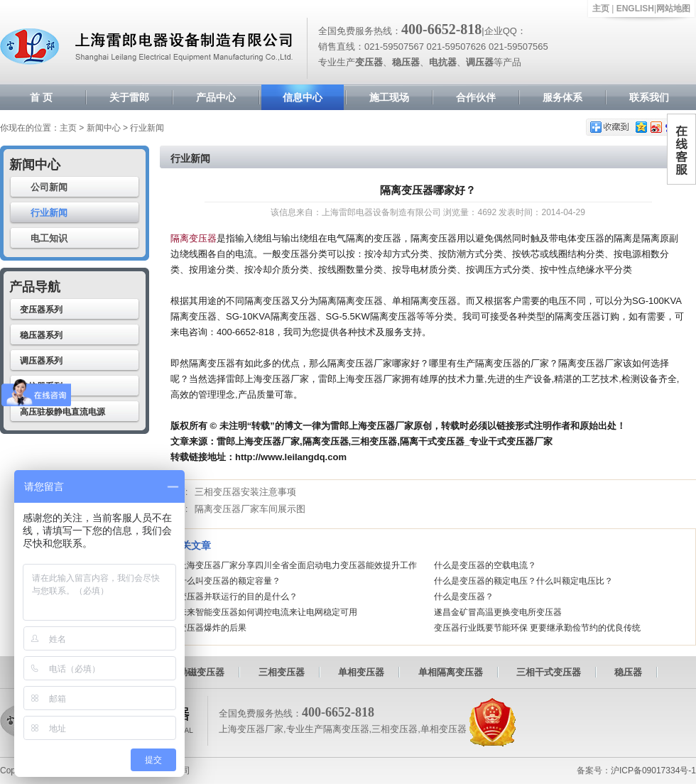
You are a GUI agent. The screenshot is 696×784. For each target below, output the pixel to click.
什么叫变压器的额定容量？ (229, 581)
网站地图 (673, 9)
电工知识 (49, 238)
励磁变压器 (201, 672)
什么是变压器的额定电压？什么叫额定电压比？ (523, 581)
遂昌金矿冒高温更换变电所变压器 (498, 612)
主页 (601, 9)
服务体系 (562, 97)
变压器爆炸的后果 (212, 628)
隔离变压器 (194, 238)
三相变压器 (282, 672)
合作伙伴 (476, 97)
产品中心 (216, 97)
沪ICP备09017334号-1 (653, 771)
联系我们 (649, 97)
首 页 (41, 97)
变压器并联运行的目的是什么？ (238, 597)
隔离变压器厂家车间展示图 (250, 509)
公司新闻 (49, 187)
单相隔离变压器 (451, 672)
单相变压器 (361, 672)
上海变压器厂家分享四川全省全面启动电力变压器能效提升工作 (298, 565)
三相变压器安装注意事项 (245, 492)
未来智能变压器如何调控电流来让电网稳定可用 (268, 612)
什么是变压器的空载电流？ (485, 565)
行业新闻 (49, 213)
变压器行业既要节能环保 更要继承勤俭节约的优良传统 (537, 628)
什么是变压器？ (464, 597)
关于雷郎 (129, 97)
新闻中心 (104, 128)
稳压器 (628, 672)
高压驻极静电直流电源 (62, 412)
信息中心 (303, 97)
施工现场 (389, 97)
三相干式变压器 (549, 672)
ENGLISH (635, 9)
